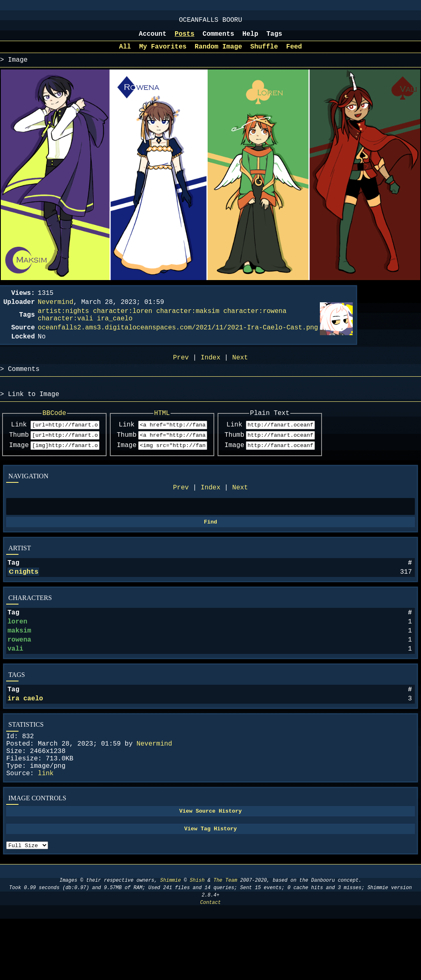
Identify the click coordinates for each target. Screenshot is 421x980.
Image (19, 470)
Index (210, 514)
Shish (197, 942)
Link (19, 447)
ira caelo (25, 742)
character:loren (123, 322)
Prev (181, 514)
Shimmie (171, 942)
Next (240, 514)
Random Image (219, 53)
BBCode (63, 434)
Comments (219, 38)
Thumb (19, 459)
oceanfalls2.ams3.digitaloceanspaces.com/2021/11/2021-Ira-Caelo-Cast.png (178, 342)
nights (27, 604)
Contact (210, 964)
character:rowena (255, 322)
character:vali (65, 331)
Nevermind (154, 790)
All (125, 53)
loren (17, 657)
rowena (19, 678)
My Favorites (163, 53)
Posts (185, 38)
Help (250, 38)
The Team (225, 942)
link (46, 827)
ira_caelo (115, 331)
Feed (294, 53)
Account (153, 38)
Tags (274, 38)
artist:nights (64, 322)
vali (15, 689)
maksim (19, 667)
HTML (188, 434)
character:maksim (188, 322)
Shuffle (264, 53)
